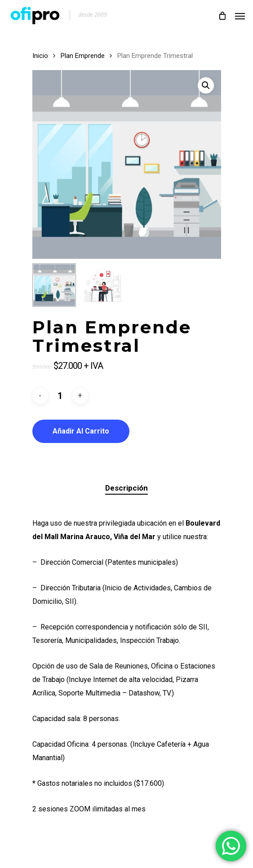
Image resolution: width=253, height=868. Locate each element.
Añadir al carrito (81, 431)
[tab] (127, 488)
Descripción (126, 488)
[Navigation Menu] (240, 16)
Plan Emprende (83, 56)
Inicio (40, 56)
